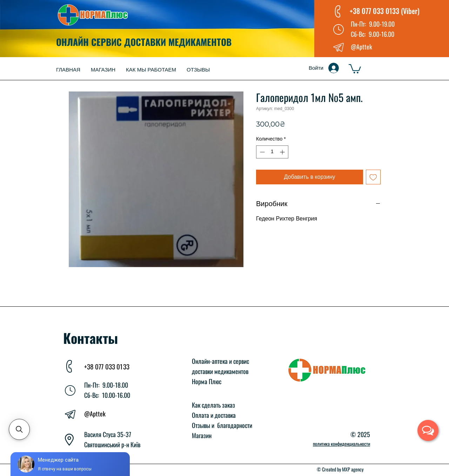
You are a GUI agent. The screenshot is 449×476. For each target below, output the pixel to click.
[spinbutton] (272, 152)
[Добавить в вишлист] (373, 177)
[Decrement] (262, 152)
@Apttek (95, 414)
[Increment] (283, 152)
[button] (355, 68)
